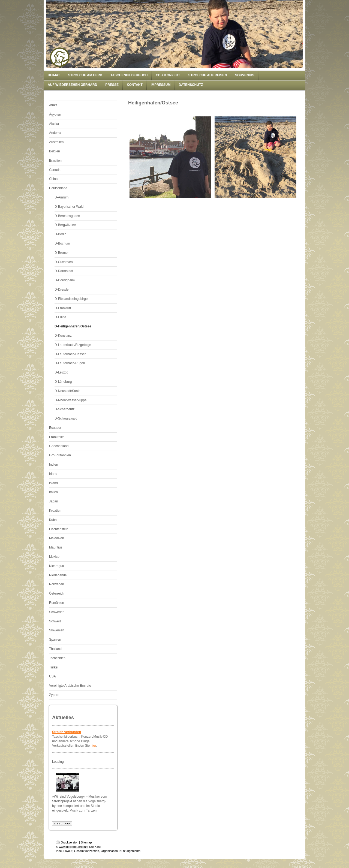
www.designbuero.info (74, 847)
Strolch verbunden (67, 732)
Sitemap (86, 842)
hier (93, 746)
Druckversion (67, 842)
